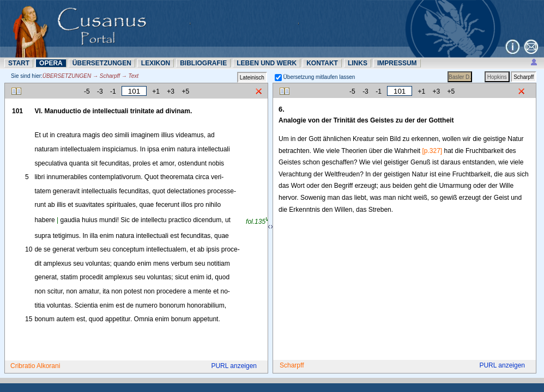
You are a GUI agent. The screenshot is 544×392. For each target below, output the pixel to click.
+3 (171, 91)
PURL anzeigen (234, 366)
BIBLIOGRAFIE (203, 63)
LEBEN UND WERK (267, 63)
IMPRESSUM (397, 63)
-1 (113, 91)
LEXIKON (156, 63)
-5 (87, 91)
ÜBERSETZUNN (102, 63)
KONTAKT (322, 63)
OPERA (51, 63)
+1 (156, 91)
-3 (100, 91)
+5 (185, 91)
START (19, 63)
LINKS (358, 63)
